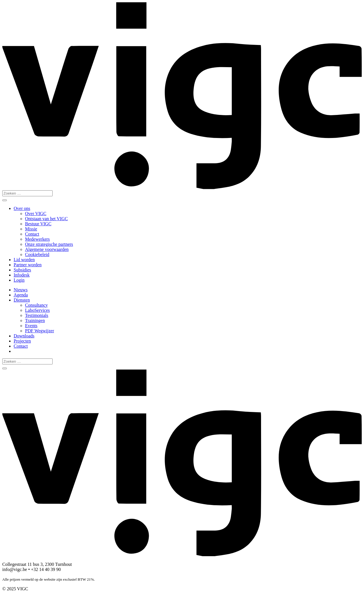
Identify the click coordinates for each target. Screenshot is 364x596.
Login (19, 280)
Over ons (22, 208)
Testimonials (37, 315)
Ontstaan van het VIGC (46, 219)
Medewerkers (37, 239)
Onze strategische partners (49, 244)
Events (31, 326)
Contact (32, 234)
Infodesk (22, 275)
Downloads (24, 336)
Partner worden (28, 265)
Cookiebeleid (37, 254)
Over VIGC (36, 214)
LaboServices (37, 310)
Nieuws (21, 290)
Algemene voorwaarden (47, 249)
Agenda (21, 295)
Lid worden (24, 260)
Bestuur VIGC (38, 224)
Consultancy (36, 305)
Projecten (22, 341)
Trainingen (35, 320)
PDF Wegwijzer (40, 331)
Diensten (22, 300)
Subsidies (22, 270)
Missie (31, 229)
